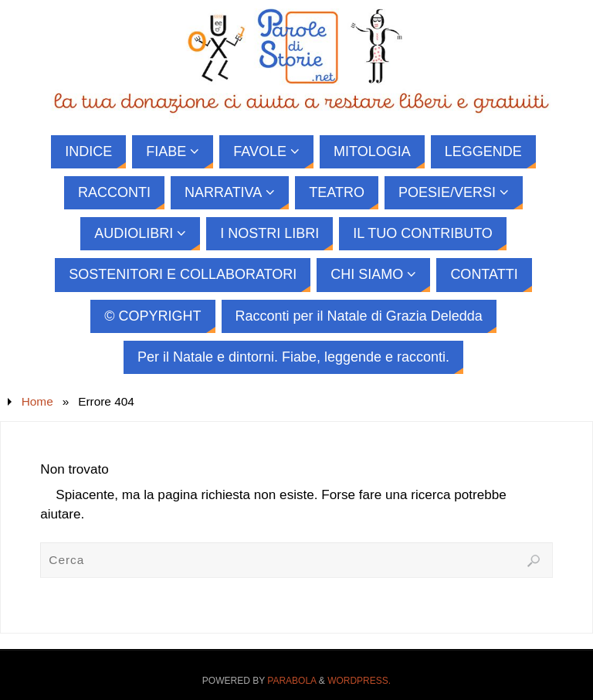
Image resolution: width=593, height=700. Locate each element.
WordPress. (359, 681)
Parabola (291, 681)
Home (37, 401)
